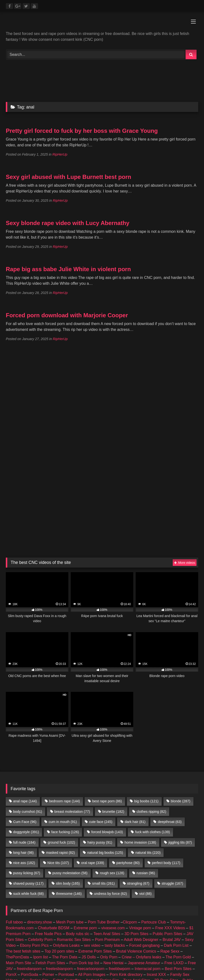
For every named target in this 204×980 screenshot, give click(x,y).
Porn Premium (107, 940)
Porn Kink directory (126, 975)
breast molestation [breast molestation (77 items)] (72, 812)
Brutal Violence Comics (136, 951)
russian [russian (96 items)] (146, 873)
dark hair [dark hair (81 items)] (135, 822)
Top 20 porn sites (59, 951)
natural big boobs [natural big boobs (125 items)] (105, 853)
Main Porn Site (19, 963)
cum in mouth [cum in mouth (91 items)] (63, 822)
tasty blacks (115, 945)
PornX (11, 975)
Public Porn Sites (167, 934)
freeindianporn (29, 969)
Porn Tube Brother (104, 922)
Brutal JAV (172, 940)
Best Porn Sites (178, 969)
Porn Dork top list (84, 963)
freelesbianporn (59, 969)
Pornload (66, 975)
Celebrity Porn (40, 940)
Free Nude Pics (48, 934)
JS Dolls (89, 957)
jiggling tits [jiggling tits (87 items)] (180, 842)
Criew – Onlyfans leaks (141, 957)
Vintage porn (140, 928)
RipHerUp (60, 154)
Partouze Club (153, 922)
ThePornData (17, 957)
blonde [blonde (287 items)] (181, 801)
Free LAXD (174, 963)
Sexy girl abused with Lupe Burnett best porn (68, 177)
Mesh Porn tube (70, 922)
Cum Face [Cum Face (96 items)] (25, 822)
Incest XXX (156, 975)
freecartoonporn (91, 969)
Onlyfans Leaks (66, 945)
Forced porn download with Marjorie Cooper (67, 315)
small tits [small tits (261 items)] (103, 883)
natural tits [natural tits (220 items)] (148, 853)
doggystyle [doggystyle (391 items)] (26, 832)
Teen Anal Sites (107, 934)
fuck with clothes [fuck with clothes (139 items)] (153, 832)
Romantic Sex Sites (74, 940)
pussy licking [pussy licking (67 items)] (27, 873)
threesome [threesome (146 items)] (69, 894)
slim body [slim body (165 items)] (68, 883)
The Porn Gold (178, 957)
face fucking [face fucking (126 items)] (65, 832)
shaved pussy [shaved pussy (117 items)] (28, 883)
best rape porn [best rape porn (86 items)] (107, 801)
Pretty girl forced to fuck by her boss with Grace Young (82, 131)
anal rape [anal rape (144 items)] (25, 801)
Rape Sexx (170, 951)
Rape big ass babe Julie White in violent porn (68, 269)
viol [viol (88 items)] (145, 894)
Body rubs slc (78, 934)
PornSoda (29, 975)
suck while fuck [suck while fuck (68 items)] (28, 894)
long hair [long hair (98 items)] (23, 853)
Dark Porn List (176, 945)
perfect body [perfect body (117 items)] (166, 863)
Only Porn (109, 957)
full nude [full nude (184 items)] (24, 842)
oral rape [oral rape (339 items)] (93, 863)
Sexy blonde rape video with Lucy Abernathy (68, 223)
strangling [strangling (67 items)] (138, 883)
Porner (48, 975)
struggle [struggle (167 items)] (172, 883)
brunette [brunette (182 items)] (113, 812)
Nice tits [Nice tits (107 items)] (58, 863)
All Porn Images (92, 975)
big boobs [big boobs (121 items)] (146, 801)
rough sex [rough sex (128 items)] (112, 873)
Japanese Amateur (144, 963)
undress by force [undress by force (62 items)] (110, 894)
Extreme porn (85, 928)
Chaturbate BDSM (54, 928)
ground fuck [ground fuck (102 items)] (61, 842)
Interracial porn (148, 969)
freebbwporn (120, 969)
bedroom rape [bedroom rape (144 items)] (65, 801)
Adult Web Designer (141, 940)
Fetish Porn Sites (50, 963)
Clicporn (130, 922)
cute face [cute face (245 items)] (101, 822)
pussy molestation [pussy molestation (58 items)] (70, 873)
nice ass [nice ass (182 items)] (24, 863)
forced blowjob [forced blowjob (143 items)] (107, 832)
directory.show (39, 922)
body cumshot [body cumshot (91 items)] (27, 812)
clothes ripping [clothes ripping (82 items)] (151, 812)
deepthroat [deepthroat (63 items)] (170, 822)
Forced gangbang (144, 945)
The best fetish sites (23, 951)
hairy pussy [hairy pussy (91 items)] (100, 842)
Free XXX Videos (170, 928)
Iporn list (40, 957)
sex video (92, 945)
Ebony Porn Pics (34, 945)
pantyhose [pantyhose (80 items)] (128, 863)
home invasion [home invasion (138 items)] (140, 842)
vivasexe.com (113, 928)
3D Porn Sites (137, 934)
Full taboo (14, 922)
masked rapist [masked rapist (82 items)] (60, 853)
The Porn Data (65, 957)
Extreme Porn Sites (95, 951)
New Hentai (114, 963)
